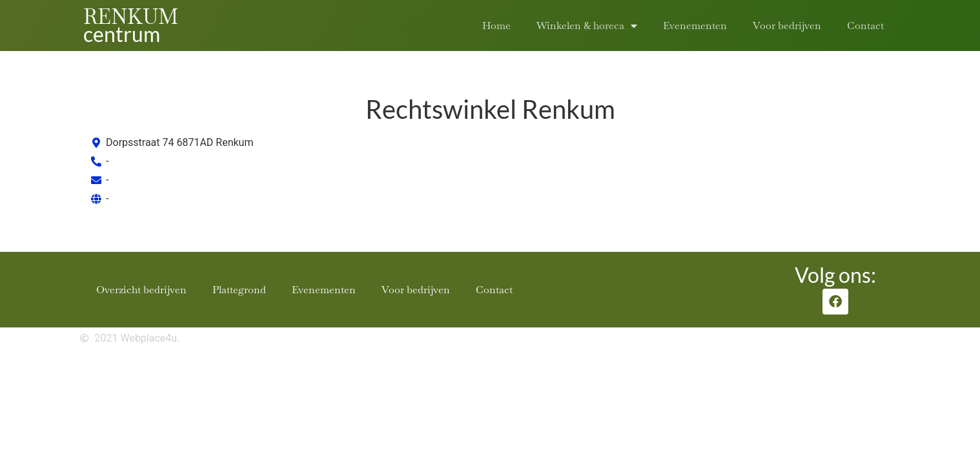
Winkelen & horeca (587, 26)
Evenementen (695, 26)
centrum (122, 34)
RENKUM (131, 16)
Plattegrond (239, 290)
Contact (865, 26)
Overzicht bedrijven (141, 290)
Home (496, 26)
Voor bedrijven (787, 26)
